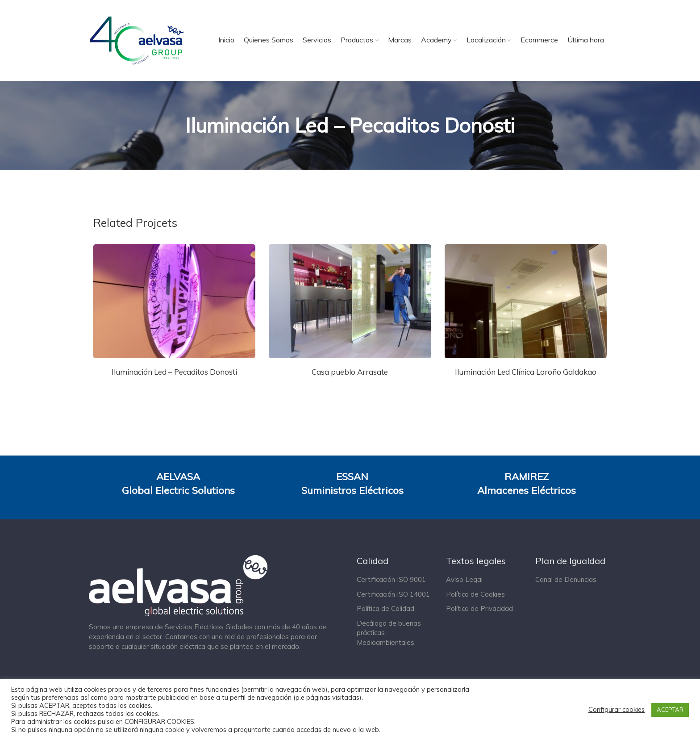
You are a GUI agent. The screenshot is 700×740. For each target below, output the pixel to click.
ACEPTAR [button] (670, 710)
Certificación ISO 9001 (391, 579)
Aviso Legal (464, 579)
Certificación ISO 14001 (393, 594)
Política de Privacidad (479, 608)
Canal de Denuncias (566, 579)
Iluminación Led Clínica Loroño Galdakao (526, 372)
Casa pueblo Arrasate (350, 372)
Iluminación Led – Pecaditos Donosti (174, 372)
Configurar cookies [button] (617, 710)
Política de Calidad (385, 608)
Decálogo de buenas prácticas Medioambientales (389, 633)
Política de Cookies (475, 594)
